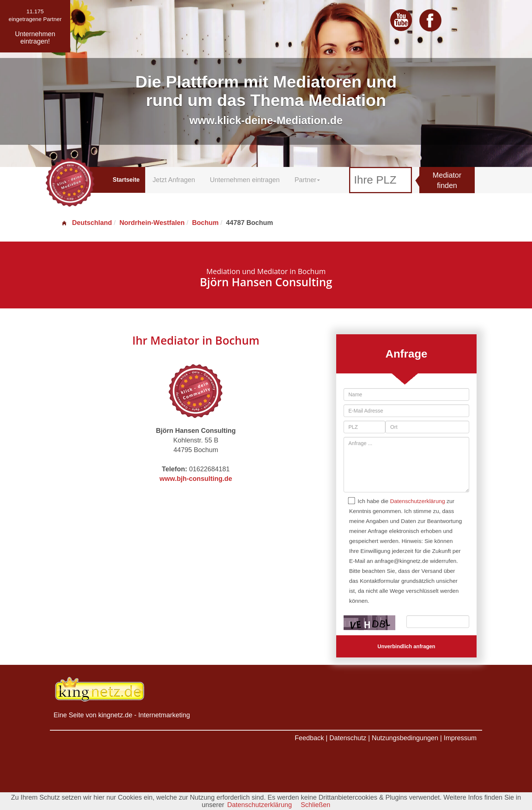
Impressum (460, 738)
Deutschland (86, 223)
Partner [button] (307, 180)
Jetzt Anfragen (174, 180)
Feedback (309, 738)
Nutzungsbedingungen (405, 738)
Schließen (316, 805)
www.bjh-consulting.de (196, 479)
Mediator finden (447, 180)
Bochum (205, 223)
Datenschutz (348, 738)
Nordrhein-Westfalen (152, 223)
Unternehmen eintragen (245, 180)
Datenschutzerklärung (418, 501)
